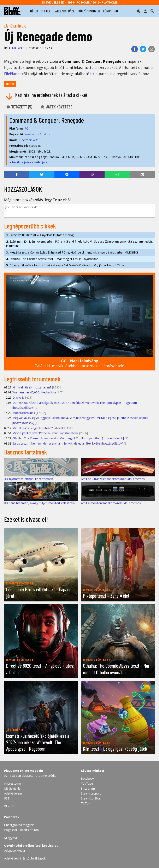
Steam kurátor (91, 798)
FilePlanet (13, 74)
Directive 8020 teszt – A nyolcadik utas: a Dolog (40, 235)
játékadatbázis (64, 11)
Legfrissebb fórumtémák (32, 379)
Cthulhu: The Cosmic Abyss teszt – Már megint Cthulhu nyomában (52, 259)
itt (92, 74)
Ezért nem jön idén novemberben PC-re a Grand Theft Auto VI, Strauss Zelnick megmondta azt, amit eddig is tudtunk (79, 244)
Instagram (88, 788)
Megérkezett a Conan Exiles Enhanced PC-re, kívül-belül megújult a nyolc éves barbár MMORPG (72, 252)
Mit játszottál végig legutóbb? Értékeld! (39, 428)
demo (10, 84)
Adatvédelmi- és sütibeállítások (25, 858)
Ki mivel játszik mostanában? (32, 387)
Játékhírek (15, 26)
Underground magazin (19, 825)
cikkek (46, 11)
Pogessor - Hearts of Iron (21, 830)
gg (116, 11)
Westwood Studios (37, 134)
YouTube (87, 783)
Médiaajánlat (13, 788)
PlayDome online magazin (23, 771)
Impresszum (12, 783)
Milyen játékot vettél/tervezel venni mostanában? (45, 433)
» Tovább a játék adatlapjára (28, 162)
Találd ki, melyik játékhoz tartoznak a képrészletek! (79, 363)
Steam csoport (91, 793)
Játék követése (56, 107)
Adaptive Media (14, 851)
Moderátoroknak (24, 413)
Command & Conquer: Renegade (47, 120)
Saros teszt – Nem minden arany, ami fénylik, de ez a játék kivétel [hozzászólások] (68, 443)
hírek (34, 11)
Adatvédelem (13, 793)
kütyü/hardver (89, 11)
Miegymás (11, 838)
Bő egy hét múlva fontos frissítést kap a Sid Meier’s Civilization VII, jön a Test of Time (65, 265)
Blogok (9, 806)
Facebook (88, 778)
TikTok (86, 803)
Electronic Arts (29, 140)
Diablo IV (18, 397)
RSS (7, 798)
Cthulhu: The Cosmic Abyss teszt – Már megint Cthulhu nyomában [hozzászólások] (68, 438)
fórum (107, 11)
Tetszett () (19, 107)
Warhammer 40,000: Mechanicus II (36, 392)
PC (26, 128)
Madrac (18, 48)
